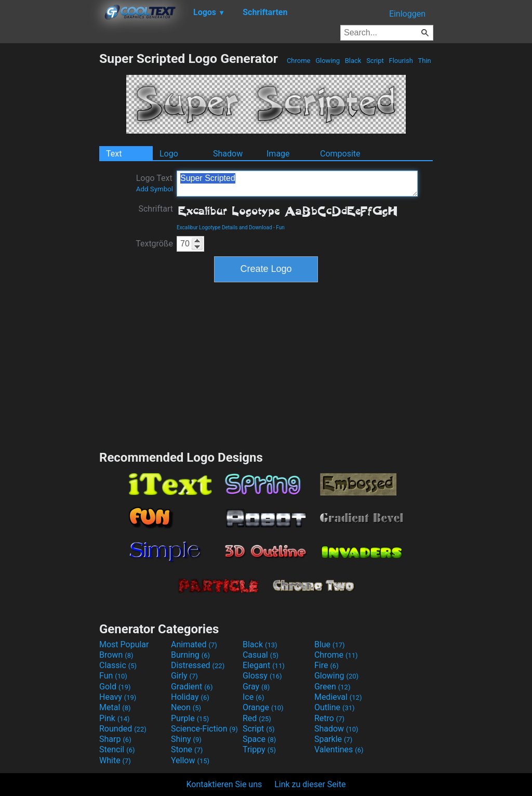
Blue (330, 644)
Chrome (299, 61)
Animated (194, 644)
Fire (327, 665)
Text (114, 154)
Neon (186, 707)
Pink (115, 718)
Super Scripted (297, 184)
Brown (116, 655)
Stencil (117, 749)
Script (375, 61)
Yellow (190, 760)
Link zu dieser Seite (310, 784)
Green (332, 687)
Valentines (339, 749)
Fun (280, 227)
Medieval (338, 697)
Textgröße (154, 244)
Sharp (115, 739)
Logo (169, 154)
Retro (329, 718)
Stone (187, 749)
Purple (190, 718)
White (115, 760)
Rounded (123, 729)
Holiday (190, 697)
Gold (115, 687)
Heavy (118, 697)
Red (257, 718)
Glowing (328, 61)
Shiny (186, 739)
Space (259, 739)
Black (353, 61)
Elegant (264, 665)
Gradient (192, 687)
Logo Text (155, 183)
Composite (340, 154)
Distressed (198, 665)
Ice (253, 697)
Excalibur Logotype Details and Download (224, 227)
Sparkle (333, 739)
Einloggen (407, 14)
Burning (190, 655)
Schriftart (156, 209)
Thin (424, 61)
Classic (118, 665)
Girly (184, 676)
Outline (335, 707)
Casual (261, 655)
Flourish (401, 61)
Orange (263, 707)
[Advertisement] (49, 207)
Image (278, 154)
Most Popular (124, 644)
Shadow (228, 154)
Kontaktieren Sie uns (224, 784)
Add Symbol (155, 189)
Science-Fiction (204, 729)
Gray (256, 687)
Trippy (259, 749)
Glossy (262, 676)
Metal (115, 707)
